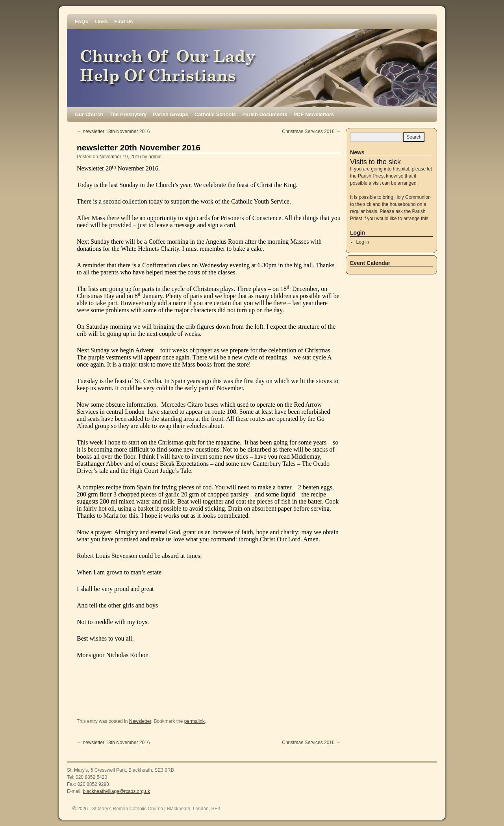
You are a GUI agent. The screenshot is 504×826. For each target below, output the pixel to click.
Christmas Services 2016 (311, 131)
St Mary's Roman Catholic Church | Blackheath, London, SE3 (156, 809)
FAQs (82, 21)
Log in (363, 242)
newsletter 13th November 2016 (113, 131)
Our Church (89, 114)
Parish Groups (170, 114)
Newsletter (140, 721)
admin (155, 157)
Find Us (124, 21)
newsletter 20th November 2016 (139, 147)
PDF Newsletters (314, 114)
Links (101, 21)
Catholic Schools (215, 114)
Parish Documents (265, 114)
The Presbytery (128, 114)
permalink (195, 721)
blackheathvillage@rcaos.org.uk (117, 791)
